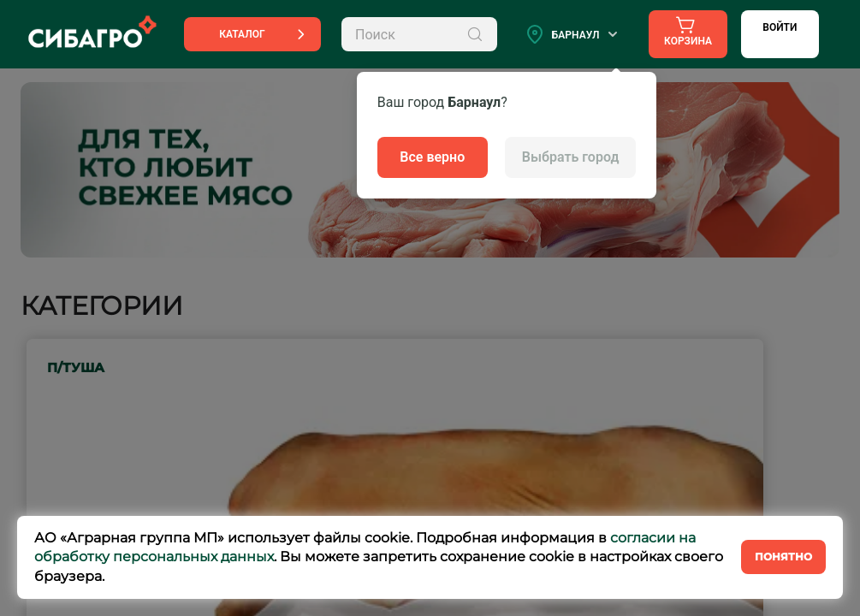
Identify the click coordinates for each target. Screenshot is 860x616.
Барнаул (576, 35)
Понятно (783, 557)
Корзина (688, 31)
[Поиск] (475, 34)
